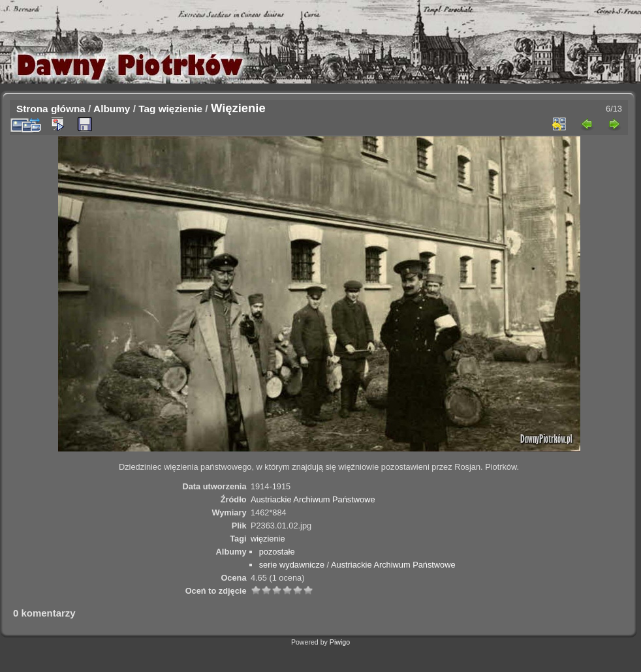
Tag (147, 109)
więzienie (180, 109)
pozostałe (277, 552)
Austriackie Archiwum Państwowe (313, 499)
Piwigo (340, 642)
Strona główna (51, 109)
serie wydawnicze (292, 565)
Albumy (112, 109)
